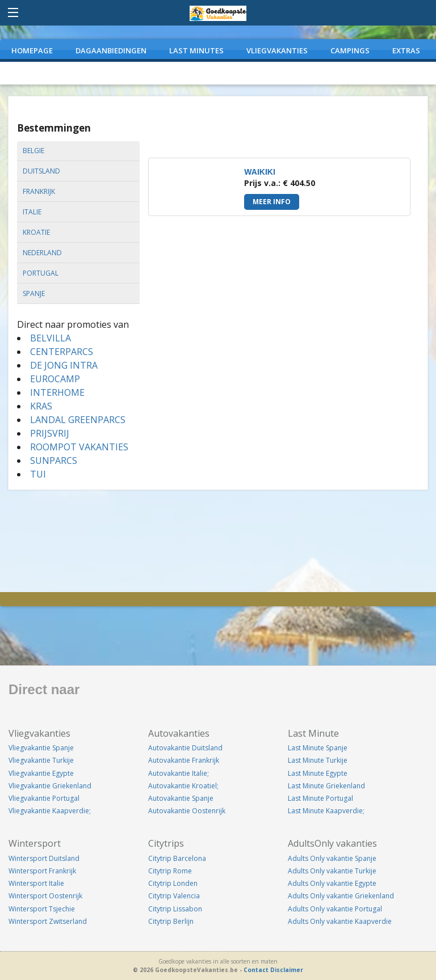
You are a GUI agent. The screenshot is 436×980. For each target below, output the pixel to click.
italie (32, 212)
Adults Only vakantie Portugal (335, 909)
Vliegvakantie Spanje (41, 748)
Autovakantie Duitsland (185, 748)
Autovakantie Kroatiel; (183, 786)
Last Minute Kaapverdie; (326, 811)
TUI (38, 474)
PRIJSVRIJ (50, 433)
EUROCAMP (55, 379)
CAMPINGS (350, 50)
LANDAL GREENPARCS (78, 420)
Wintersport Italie (36, 883)
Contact (256, 970)
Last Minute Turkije (318, 760)
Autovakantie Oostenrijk (187, 811)
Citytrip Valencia (174, 896)
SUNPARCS (54, 461)
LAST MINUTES (196, 50)
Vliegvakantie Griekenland (50, 786)
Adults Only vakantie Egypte (332, 883)
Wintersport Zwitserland (48, 921)
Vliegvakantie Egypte (41, 773)
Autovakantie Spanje (181, 798)
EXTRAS (406, 50)
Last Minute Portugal (320, 798)
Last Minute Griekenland (326, 786)
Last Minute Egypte (318, 773)
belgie (33, 151)
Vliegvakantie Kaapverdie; (50, 811)
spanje (34, 293)
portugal (41, 273)
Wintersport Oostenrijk (45, 896)
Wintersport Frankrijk (42, 871)
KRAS (41, 406)
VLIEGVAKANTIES (277, 50)
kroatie (36, 232)
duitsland (41, 171)
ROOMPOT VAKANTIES (79, 447)
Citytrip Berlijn (171, 921)
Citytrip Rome (170, 871)
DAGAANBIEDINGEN (111, 50)
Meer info (272, 202)
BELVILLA (51, 338)
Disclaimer (287, 970)
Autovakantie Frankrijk (184, 760)
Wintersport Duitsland (44, 858)
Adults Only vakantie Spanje (332, 858)
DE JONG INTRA (64, 365)
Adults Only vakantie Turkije (332, 871)
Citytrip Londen (173, 883)
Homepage (32, 50)
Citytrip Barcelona (177, 858)
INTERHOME (57, 392)
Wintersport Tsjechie (42, 909)
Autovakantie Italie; (179, 773)
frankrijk (39, 191)
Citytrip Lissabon (175, 909)
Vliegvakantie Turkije (41, 760)
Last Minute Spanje (318, 748)
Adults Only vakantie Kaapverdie (340, 921)
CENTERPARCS (62, 352)
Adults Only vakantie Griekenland (341, 896)
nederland (42, 253)
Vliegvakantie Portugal (44, 798)
